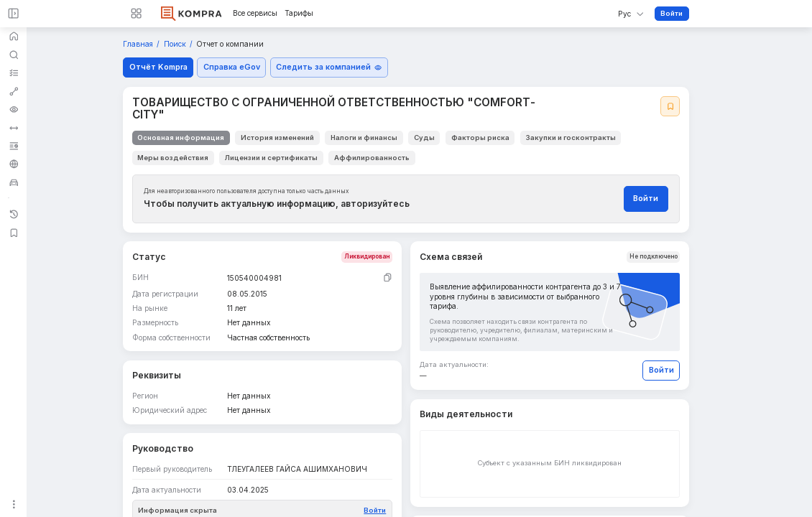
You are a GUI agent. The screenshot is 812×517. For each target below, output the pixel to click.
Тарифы (299, 13)
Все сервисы (255, 13)
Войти (672, 13)
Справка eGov (232, 67)
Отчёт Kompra (158, 67)
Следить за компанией (329, 67)
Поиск (176, 44)
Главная (139, 44)
